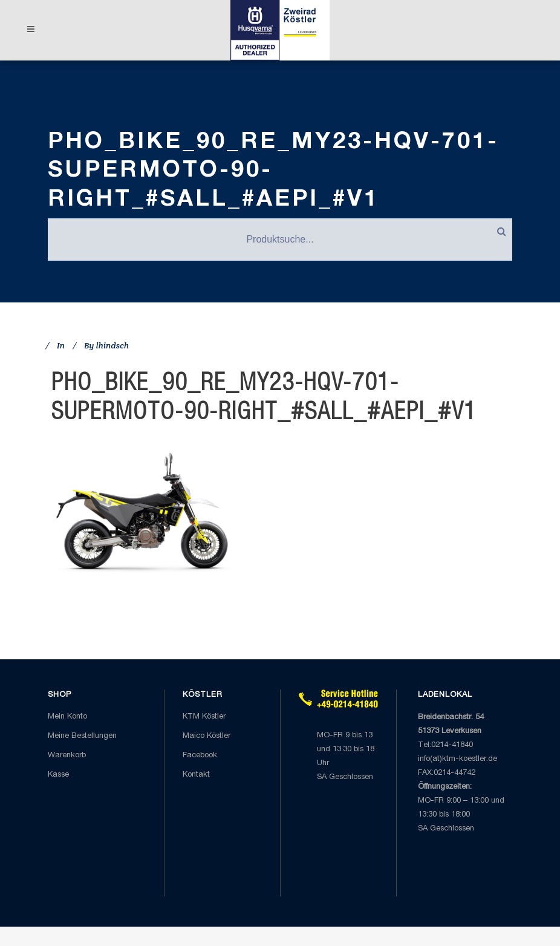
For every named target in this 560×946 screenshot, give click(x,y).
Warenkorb (67, 756)
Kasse (58, 775)
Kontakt (196, 775)
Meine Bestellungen (82, 736)
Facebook (200, 756)
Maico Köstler (207, 736)
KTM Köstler (204, 717)
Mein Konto (67, 717)
